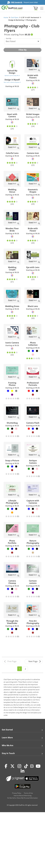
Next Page (35, 662)
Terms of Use (28, 793)
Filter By (23, 50)
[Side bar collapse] (42, 8)
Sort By (9, 38)
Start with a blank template (12, 82)
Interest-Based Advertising (23, 796)
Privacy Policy (17, 793)
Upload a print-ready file (12, 75)
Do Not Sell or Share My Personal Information (22, 798)
